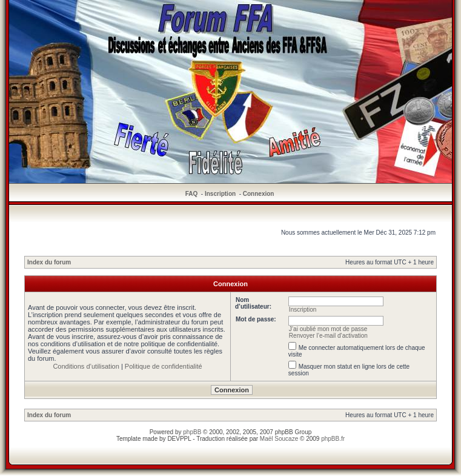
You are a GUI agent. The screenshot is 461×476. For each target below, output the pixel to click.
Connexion (259, 194)
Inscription (220, 194)
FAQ (192, 194)
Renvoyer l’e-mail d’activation (328, 336)
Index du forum (49, 262)
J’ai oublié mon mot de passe (328, 329)
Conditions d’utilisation (86, 366)
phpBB (192, 432)
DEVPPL (179, 439)
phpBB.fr (333, 439)
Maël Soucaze (279, 439)
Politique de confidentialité (164, 366)
